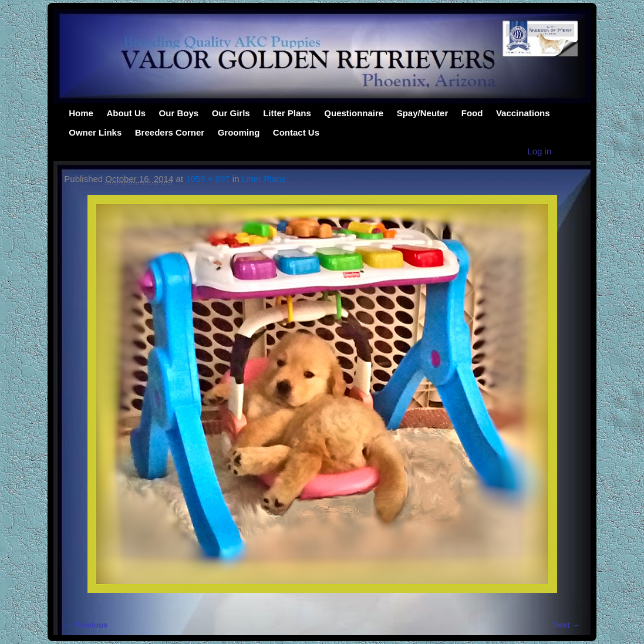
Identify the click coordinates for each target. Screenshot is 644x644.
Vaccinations (523, 113)
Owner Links (95, 132)
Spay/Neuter (423, 113)
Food (472, 113)
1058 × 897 (208, 179)
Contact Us (296, 132)
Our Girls (231, 113)
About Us (126, 113)
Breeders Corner (170, 132)
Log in (539, 151)
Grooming (239, 132)
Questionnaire (354, 113)
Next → (566, 625)
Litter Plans (287, 113)
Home (81, 113)
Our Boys (179, 113)
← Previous (86, 625)
